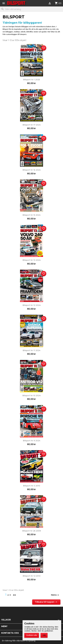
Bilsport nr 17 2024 (32, 125)
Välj (44, 635)
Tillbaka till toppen (46, 602)
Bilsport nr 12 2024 (32, 305)
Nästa (55, 595)
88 (15, 595)
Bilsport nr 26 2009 (32, 531)
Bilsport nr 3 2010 (32, 486)
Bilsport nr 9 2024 (32, 441)
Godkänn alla (32, 635)
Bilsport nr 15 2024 (31, 215)
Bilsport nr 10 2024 (31, 396)
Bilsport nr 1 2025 (32, 80)
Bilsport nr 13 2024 (32, 260)
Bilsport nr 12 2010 (32, 576)
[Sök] (31, 9)
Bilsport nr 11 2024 (31, 350)
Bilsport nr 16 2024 (32, 170)
